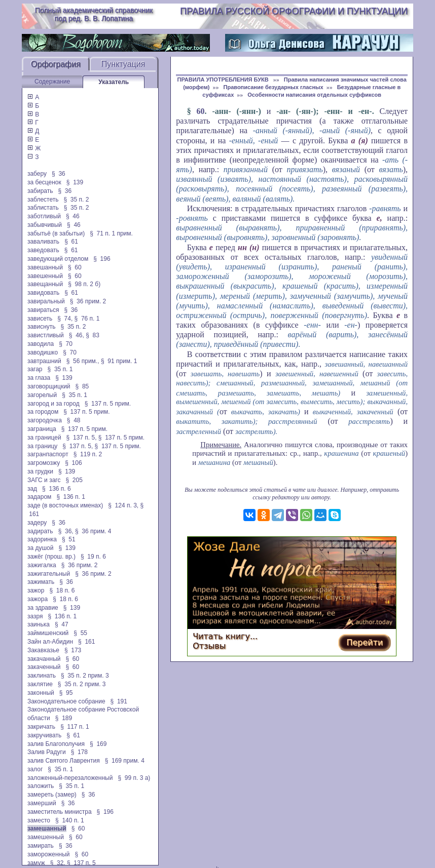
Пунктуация (123, 64)
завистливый (46, 335)
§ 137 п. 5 (81, 863)
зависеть (40, 319)
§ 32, (58, 863)
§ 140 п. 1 (70, 820)
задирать (40, 531)
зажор (36, 590)
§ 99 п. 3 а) (134, 778)
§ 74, (65, 319)
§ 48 (74, 420)
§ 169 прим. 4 (125, 761)
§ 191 (119, 701)
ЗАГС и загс (44, 480)
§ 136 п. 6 (57, 489)
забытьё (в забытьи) (56, 233)
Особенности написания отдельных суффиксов (314, 95)
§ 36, (66, 531)
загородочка (45, 420)
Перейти (365, 642)
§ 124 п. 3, (123, 505)
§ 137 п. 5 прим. (108, 404)
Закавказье (43, 650)
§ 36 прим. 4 (93, 531)
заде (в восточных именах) (65, 505)
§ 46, (77, 335)
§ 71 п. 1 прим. (111, 233)
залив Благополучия (56, 744)
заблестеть (43, 200)
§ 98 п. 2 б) (84, 284)
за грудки (40, 471)
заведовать (43, 250)
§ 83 (93, 335)
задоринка (42, 539)
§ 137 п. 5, (82, 438)
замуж (36, 863)
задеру (37, 523)
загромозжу (44, 463)
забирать (40, 191)
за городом (43, 412)
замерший (42, 803)
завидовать (43, 293)
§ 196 (102, 259)
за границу (42, 446)
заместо (39, 820)
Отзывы (209, 646)
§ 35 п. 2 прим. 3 (85, 676)
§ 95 (66, 693)
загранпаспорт (48, 454)
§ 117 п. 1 (75, 727)
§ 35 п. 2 (77, 200)
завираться (43, 310)
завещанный (45, 284)
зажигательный (49, 574)
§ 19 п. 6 (93, 557)
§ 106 (73, 463)
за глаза (39, 378)
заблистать (43, 208)
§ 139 (75, 182)
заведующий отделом (58, 259)
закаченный (44, 667)
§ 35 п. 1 (60, 369)
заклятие (40, 684)
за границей (44, 438)
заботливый (44, 216)
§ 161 (86, 642)
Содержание (52, 82)
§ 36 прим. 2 (88, 301)
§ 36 (59, 174)
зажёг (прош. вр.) (51, 557)
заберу (37, 174)
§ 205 (74, 480)
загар (35, 369)
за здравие (43, 608)
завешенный (45, 276)
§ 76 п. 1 (87, 319)
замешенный (46, 837)
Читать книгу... (225, 636)
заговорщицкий (49, 386)
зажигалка (42, 565)
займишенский (48, 633)
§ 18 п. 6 (62, 590)
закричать (41, 727)
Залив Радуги (47, 752)
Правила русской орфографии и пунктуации (294, 11)
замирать (41, 846)
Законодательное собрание (66, 701)
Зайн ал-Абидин (50, 642)
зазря (35, 616)
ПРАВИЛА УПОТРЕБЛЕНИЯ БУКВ (224, 80)
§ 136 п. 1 (71, 497)
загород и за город (53, 404)
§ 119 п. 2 (88, 454)
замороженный (49, 854)
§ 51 (69, 539)
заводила (41, 344)
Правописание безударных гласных (274, 87)
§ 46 (73, 216)
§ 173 (73, 650)
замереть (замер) (52, 795)
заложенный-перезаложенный (70, 778)
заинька (39, 624)
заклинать (42, 676)
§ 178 (79, 752)
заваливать (43, 242)
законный (41, 693)
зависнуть (42, 327)
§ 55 (80, 633)
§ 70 (66, 344)
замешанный (47, 828)
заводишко (43, 352)
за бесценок (44, 182)
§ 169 (98, 744)
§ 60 (75, 267)
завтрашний (44, 361)
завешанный (45, 267)
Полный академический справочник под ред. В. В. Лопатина (93, 14)
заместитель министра (60, 812)
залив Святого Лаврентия (64, 761)
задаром (39, 497)
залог (35, 769)
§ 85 (82, 386)
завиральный (46, 301)
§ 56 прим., (83, 361)
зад (32, 489)
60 (201, 111)
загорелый (42, 395)
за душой (41, 548)
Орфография (56, 64)
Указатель (114, 82)
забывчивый (45, 225)
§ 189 (64, 718)
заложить (41, 786)
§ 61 (71, 242)
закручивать (44, 735)
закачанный (44, 659)
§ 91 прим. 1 (119, 361)
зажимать (41, 582)
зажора (38, 599)
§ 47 (62, 624)
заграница (42, 429)
